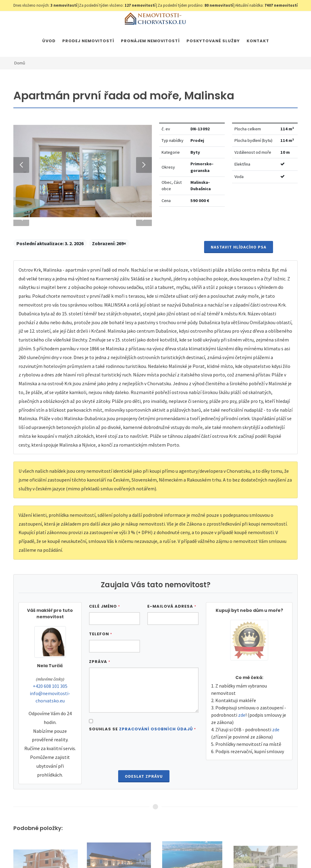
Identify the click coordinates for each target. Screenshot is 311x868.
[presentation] (144, 781)
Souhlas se (142, 759)
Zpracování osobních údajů (156, 759)
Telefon (101, 664)
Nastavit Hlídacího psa (239, 277)
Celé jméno (104, 636)
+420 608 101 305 (50, 716)
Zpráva (100, 691)
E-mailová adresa (172, 636)
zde (242, 745)
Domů (20, 63)
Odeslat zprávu (144, 806)
